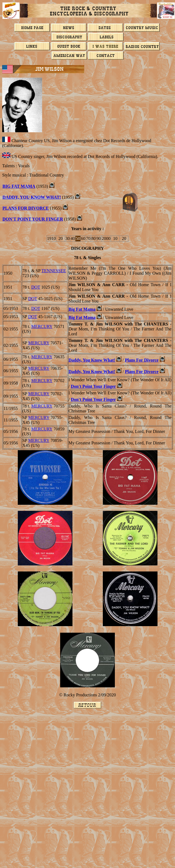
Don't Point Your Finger (33, 219)
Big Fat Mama (19, 186)
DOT (36, 287)
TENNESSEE (54, 271)
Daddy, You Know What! (32, 197)
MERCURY (42, 326)
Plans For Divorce (26, 208)
